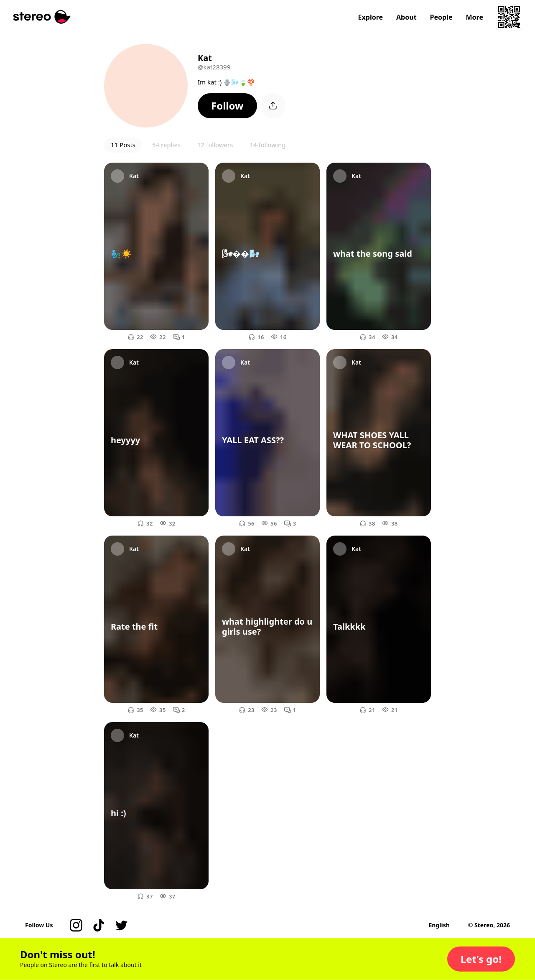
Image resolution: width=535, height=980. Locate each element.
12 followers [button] (215, 145)
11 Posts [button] (123, 145)
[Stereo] (42, 17)
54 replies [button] (166, 145)
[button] (227, 106)
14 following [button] (267, 145)
